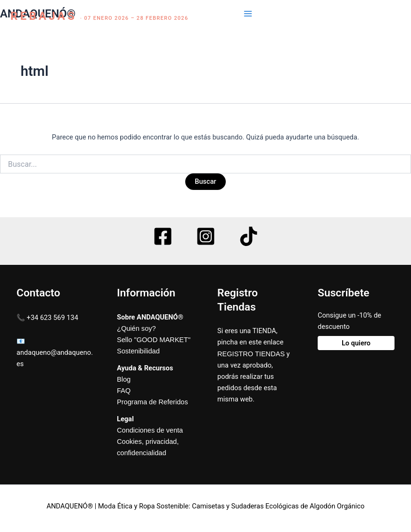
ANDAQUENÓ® (38, 14)
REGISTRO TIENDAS (251, 354)
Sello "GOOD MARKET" (154, 340)
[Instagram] (206, 236)
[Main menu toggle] (248, 14)
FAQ (124, 391)
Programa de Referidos (152, 402)
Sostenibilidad (138, 351)
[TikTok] (249, 236)
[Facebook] (163, 236)
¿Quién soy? (136, 328)
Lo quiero (356, 343)
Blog (124, 379)
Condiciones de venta (150, 430)
